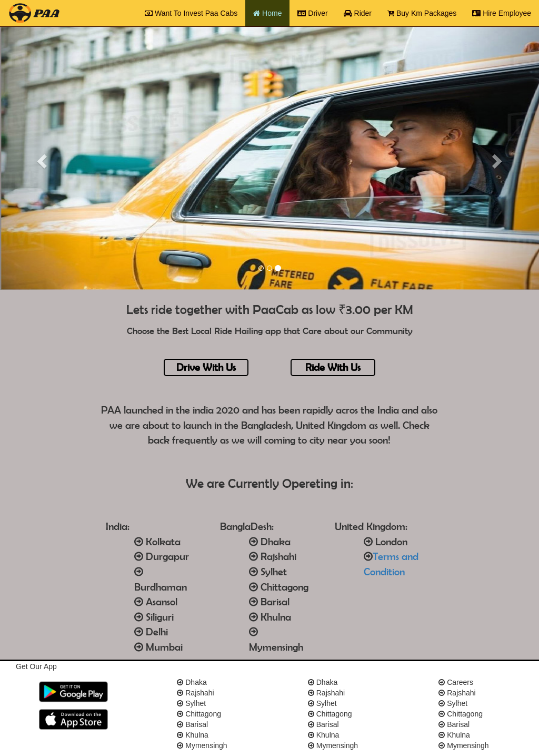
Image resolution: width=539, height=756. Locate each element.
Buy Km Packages (422, 13)
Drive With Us (206, 367)
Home (271, 12)
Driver (316, 12)
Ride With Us (333, 367)
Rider (358, 13)
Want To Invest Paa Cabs (195, 12)
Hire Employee (502, 13)
